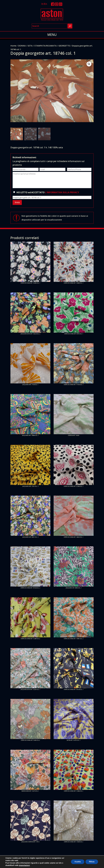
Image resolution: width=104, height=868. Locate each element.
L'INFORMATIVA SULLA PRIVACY (62, 192)
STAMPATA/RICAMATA (45, 46)
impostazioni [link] (24, 865)
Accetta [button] (75, 862)
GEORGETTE (64, 46)
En (45, 4)
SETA (30, 46)
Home (13, 46)
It (42, 4)
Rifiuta (91, 862)
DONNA (22, 46)
